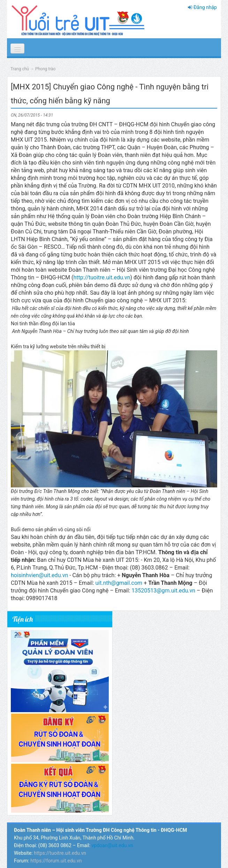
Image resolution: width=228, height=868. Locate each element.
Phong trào (45, 69)
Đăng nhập (205, 7)
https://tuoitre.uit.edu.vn (60, 853)
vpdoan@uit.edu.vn (112, 845)
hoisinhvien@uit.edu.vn (39, 575)
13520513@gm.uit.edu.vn (163, 591)
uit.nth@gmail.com (119, 583)
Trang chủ (20, 69)
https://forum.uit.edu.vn (56, 861)
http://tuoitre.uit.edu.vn (102, 277)
